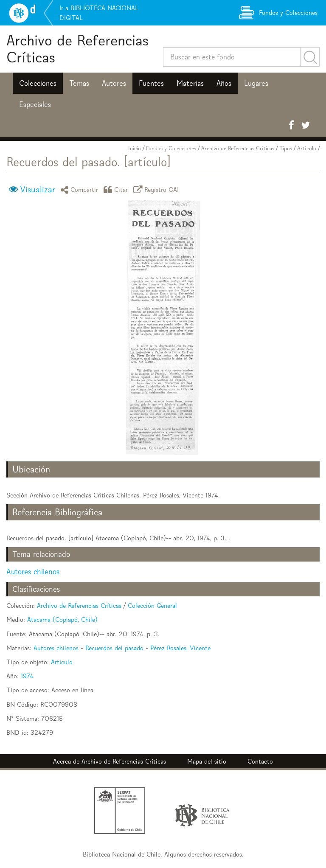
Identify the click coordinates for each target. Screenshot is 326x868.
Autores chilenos (33, 572)
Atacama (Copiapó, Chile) (62, 619)
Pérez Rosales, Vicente (180, 648)
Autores (114, 83)
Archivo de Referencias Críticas (77, 49)
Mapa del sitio (207, 761)
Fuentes (151, 83)
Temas (79, 83)
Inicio (135, 148)
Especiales (35, 104)
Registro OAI (157, 190)
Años (224, 83)
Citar (117, 190)
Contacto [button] (260, 761)
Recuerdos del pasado (114, 648)
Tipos (286, 148)
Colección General (152, 605)
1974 (27, 676)
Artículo (307, 148)
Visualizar (38, 189)
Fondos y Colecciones (171, 148)
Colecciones (38, 83)
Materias (190, 83)
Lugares (256, 83)
